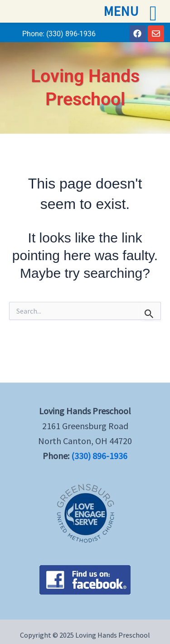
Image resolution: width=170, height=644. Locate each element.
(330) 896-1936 (71, 34)
